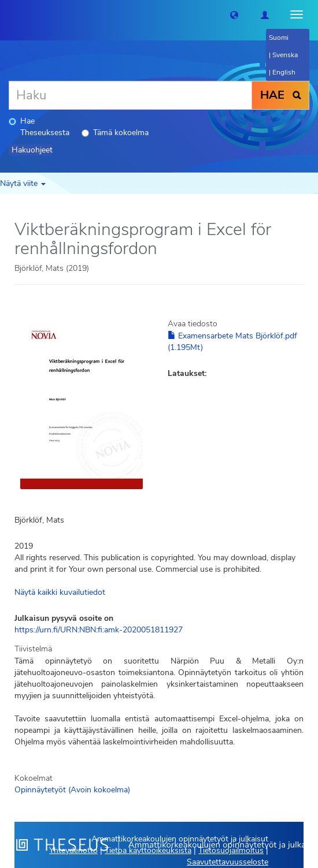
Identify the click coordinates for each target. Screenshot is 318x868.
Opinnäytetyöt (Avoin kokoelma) (72, 790)
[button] (234, 14)
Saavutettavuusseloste (228, 862)
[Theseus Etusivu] (9, 14)
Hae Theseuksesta (39, 127)
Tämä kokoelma (115, 133)
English (284, 72)
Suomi (279, 38)
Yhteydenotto (73, 850)
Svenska (285, 55)
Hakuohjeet (32, 150)
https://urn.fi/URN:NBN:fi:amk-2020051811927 (99, 630)
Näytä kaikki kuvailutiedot (60, 592)
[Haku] (130, 95)
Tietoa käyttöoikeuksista (148, 850)
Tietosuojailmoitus (231, 850)
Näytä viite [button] (23, 183)
